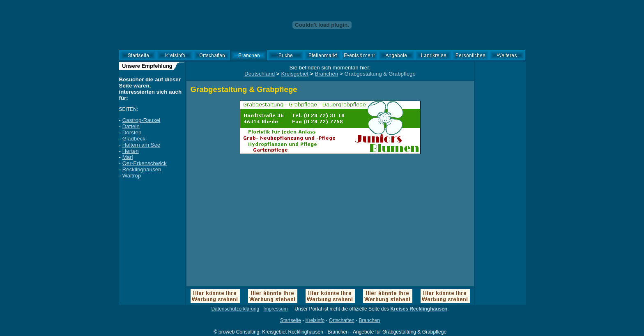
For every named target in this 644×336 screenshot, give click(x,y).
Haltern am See (141, 145)
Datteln (131, 126)
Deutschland (260, 74)
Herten (131, 151)
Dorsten (132, 132)
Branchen (326, 74)
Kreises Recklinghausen (419, 309)
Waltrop (132, 176)
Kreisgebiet (295, 74)
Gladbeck (134, 139)
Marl (128, 157)
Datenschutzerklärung (235, 309)
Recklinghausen (142, 169)
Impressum (275, 309)
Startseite (291, 320)
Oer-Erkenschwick (145, 163)
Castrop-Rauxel (141, 120)
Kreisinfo (315, 320)
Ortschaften (342, 320)
